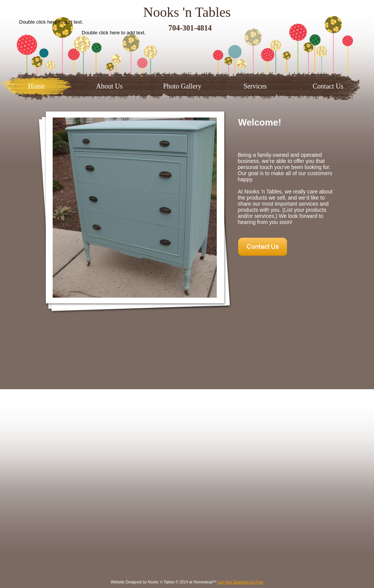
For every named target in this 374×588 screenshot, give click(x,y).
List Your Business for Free (240, 582)
